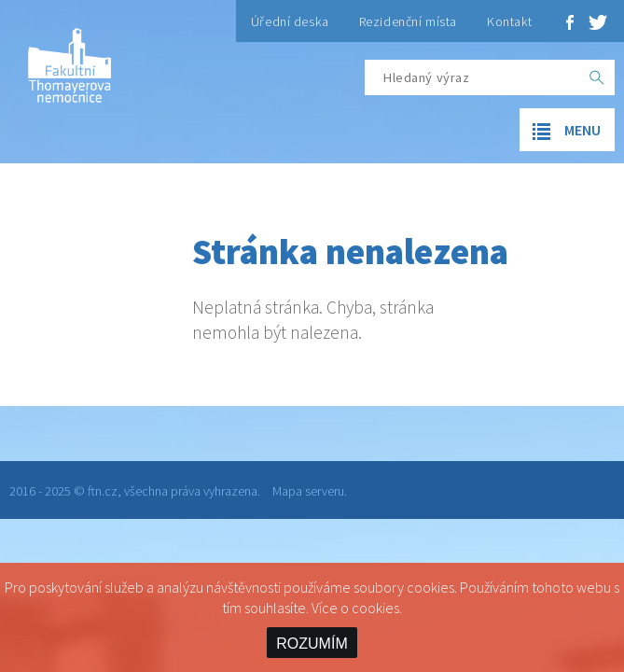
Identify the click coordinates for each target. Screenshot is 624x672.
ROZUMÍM (312, 644)
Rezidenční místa (408, 21)
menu (560, 131)
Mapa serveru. (310, 491)
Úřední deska (290, 21)
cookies (375, 608)
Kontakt (510, 21)
